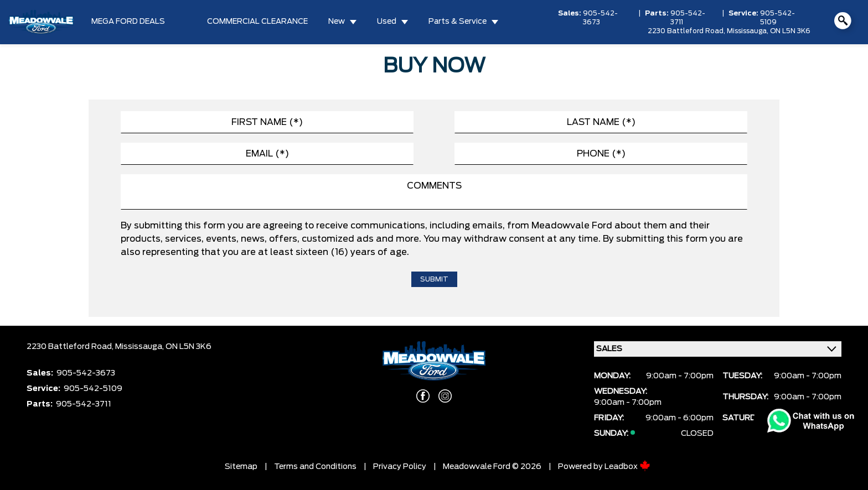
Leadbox (627, 467)
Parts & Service (458, 22)
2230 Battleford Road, (687, 31)
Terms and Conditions (315, 467)
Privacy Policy (400, 467)
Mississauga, (748, 31)
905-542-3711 (688, 18)
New (337, 22)
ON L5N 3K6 (790, 31)
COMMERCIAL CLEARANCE (257, 22)
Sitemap (241, 467)
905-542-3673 (600, 18)
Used (387, 22)
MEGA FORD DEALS (128, 22)
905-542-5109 (777, 18)
